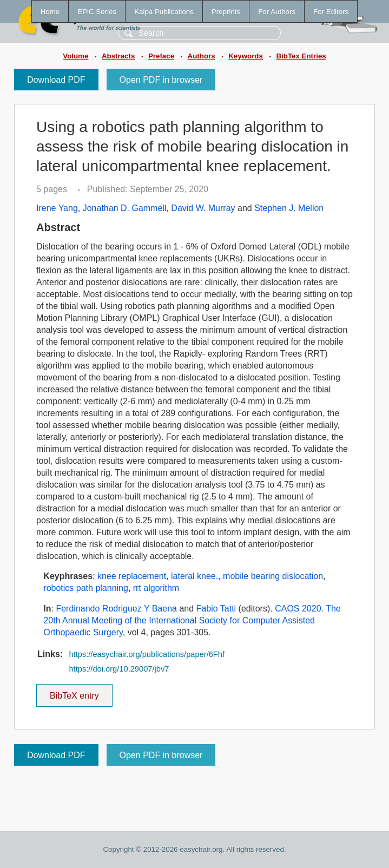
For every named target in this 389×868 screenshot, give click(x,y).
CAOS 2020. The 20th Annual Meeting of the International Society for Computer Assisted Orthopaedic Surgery (192, 621)
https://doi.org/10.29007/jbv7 (119, 669)
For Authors (277, 12)
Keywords (246, 56)
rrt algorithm (156, 588)
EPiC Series (97, 12)
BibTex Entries (301, 56)
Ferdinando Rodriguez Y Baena (116, 609)
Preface (161, 56)
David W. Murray (203, 208)
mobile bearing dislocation (273, 576)
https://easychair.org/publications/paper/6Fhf (147, 654)
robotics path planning (86, 588)
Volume (75, 56)
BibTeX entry (74, 692)
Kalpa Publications (164, 12)
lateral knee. (194, 576)
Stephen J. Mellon (289, 208)
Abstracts (118, 56)
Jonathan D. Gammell (125, 208)
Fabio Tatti (216, 609)
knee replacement (132, 576)
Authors (202, 56)
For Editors (331, 12)
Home (50, 12)
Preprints (226, 12)
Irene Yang (57, 208)
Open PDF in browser (161, 80)
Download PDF (56, 80)
